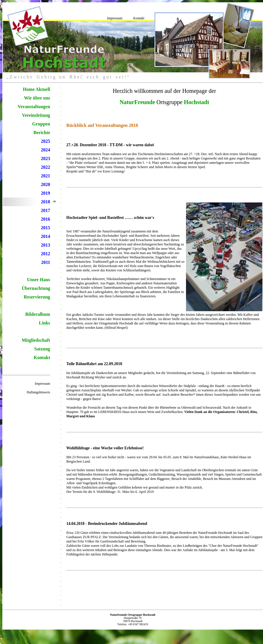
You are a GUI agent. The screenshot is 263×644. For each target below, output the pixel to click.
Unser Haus (39, 280)
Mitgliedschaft (36, 340)
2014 (46, 236)
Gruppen (41, 124)
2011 (46, 262)
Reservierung (37, 297)
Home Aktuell (36, 89)
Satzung (42, 349)
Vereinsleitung (36, 115)
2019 (46, 193)
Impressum (115, 18)
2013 (46, 245)
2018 (46, 202)
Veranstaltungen (34, 107)
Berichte (42, 133)
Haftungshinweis (38, 392)
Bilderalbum (38, 314)
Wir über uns (37, 98)
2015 (46, 228)
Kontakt (139, 18)
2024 (46, 150)
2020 (46, 184)
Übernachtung (36, 288)
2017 (46, 210)
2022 (46, 167)
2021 (46, 176)
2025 (46, 141)
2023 (46, 158)
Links (45, 323)
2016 (46, 219)
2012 (46, 254)
